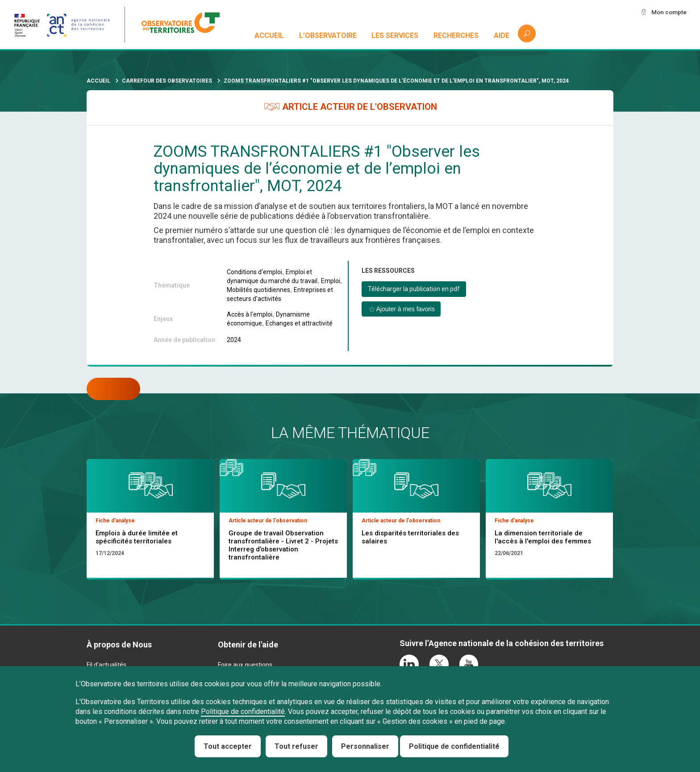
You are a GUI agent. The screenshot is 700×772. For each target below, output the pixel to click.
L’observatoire (328, 35)
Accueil (269, 35)
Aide (502, 35)
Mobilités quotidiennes (258, 290)
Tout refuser (296, 746)
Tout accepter (228, 746)
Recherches (456, 35)
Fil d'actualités (106, 665)
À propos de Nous (119, 645)
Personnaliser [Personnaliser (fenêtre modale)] (365, 746)
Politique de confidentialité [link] (454, 746)
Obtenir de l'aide (248, 645)
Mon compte (668, 12)
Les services (395, 35)
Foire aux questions (245, 665)
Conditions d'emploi (254, 272)
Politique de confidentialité (243, 711)
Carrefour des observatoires (167, 81)
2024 (234, 340)
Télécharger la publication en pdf (414, 289)
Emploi (331, 281)
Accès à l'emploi (250, 314)
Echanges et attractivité (299, 323)
